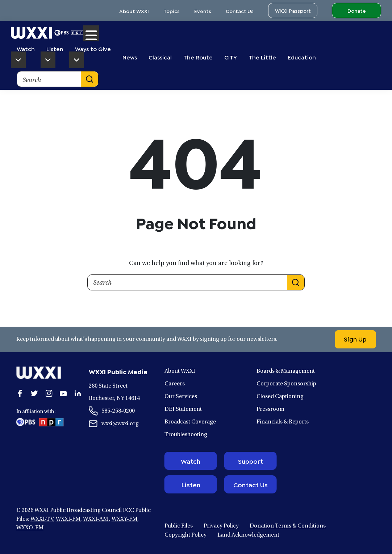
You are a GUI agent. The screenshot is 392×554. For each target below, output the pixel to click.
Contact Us (240, 11)
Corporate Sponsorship (286, 384)
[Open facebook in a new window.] (20, 393)
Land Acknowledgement (248, 535)
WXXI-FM (68, 519)
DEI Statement (183, 409)
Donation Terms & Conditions (288, 526)
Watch (191, 461)
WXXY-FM (124, 519)
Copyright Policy (185, 535)
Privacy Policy (221, 526)
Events (203, 11)
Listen (191, 484)
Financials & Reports (283, 422)
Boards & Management (286, 371)
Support (251, 461)
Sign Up (355, 339)
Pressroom (270, 409)
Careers (175, 384)
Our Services (181, 397)
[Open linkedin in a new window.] (78, 393)
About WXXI (134, 11)
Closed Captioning (280, 397)
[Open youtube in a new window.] (63, 393)
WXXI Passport (293, 10)
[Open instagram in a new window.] (49, 393)
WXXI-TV (42, 519)
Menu (91, 33)
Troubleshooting (186, 435)
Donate (357, 10)
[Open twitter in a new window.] (34, 393)
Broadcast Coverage (190, 422)
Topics (172, 11)
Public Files (179, 526)
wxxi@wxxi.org (120, 424)
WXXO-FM (30, 528)
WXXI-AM (96, 519)
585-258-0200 (118, 411)
